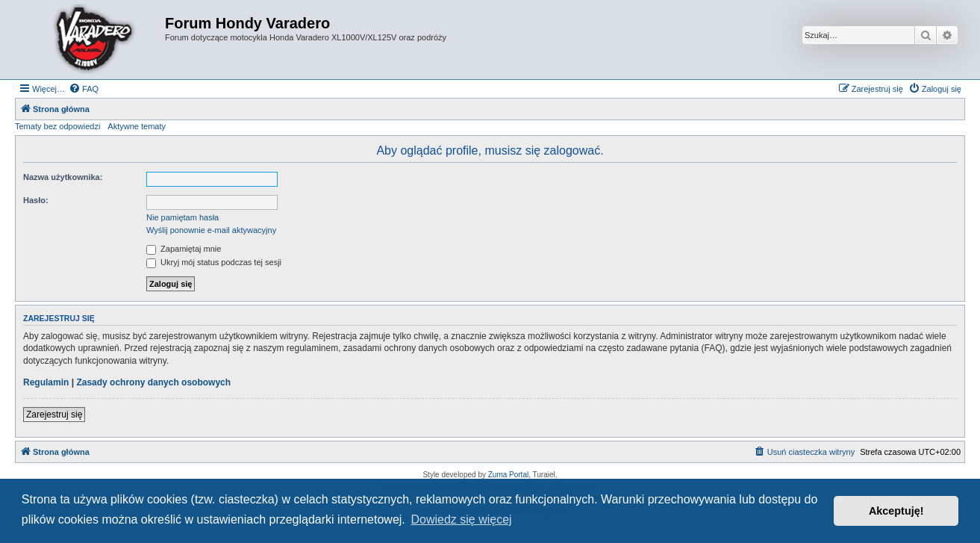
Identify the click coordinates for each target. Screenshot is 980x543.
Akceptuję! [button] (896, 511)
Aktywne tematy (137, 126)
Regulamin (46, 382)
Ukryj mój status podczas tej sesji (214, 262)
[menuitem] (84, 89)
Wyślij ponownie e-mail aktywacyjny (211, 230)
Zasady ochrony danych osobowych (153, 382)
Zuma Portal (508, 475)
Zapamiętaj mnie (184, 249)
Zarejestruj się (54, 415)
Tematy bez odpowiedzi (57, 126)
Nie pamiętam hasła (182, 217)
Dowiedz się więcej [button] (461, 519)
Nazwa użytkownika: (63, 177)
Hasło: (36, 200)
